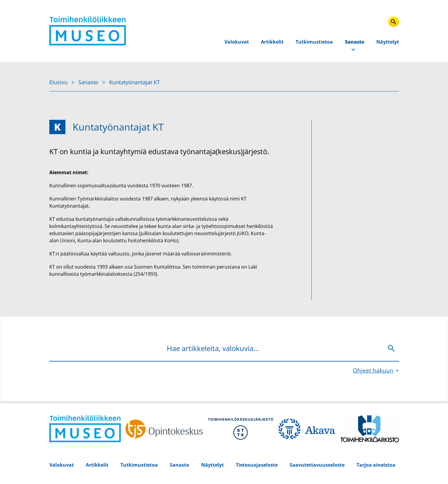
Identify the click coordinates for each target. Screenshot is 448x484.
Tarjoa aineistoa (376, 465)
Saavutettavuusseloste (317, 465)
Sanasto (355, 42)
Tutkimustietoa (314, 42)
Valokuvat (237, 42)
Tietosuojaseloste (257, 465)
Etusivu (59, 82)
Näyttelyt (388, 42)
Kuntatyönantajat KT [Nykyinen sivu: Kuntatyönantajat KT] (134, 82)
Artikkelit (272, 42)
